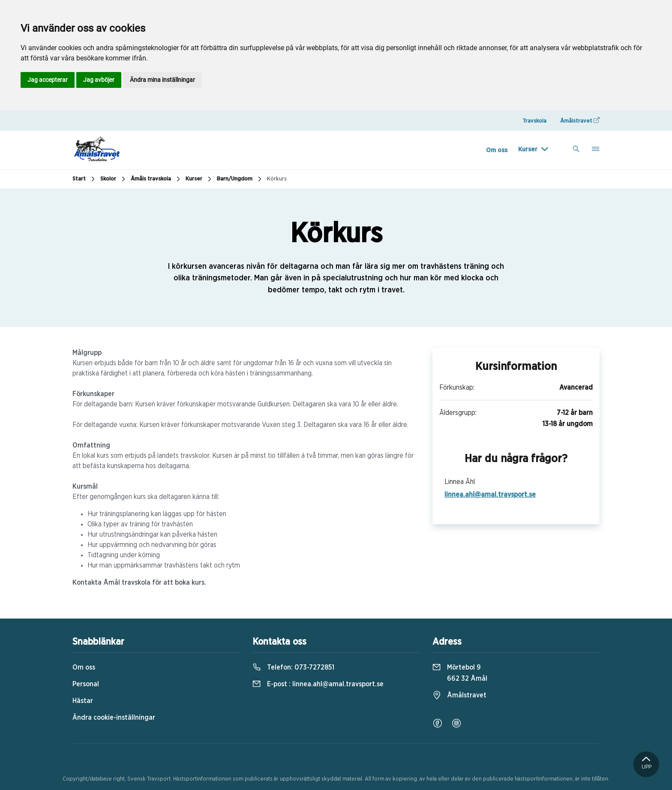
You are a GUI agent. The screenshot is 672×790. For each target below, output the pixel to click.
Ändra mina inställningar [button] (162, 80)
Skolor (114, 179)
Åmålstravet (580, 120)
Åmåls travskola (156, 179)
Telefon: (293, 667)
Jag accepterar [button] (48, 80)
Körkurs (277, 179)
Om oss (497, 150)
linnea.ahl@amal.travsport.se (490, 495)
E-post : (318, 684)
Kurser (528, 149)
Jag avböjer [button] (99, 80)
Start (85, 179)
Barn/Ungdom (240, 179)
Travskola (534, 121)
